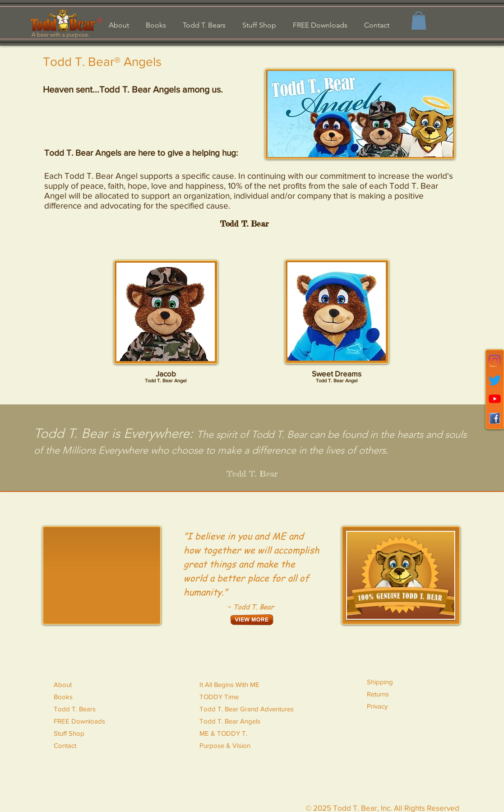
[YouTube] (495, 399)
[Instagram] (495, 361)
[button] (419, 21)
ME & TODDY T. (223, 733)
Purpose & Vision (225, 745)
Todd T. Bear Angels (230, 721)
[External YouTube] (102, 575)
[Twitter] (495, 380)
